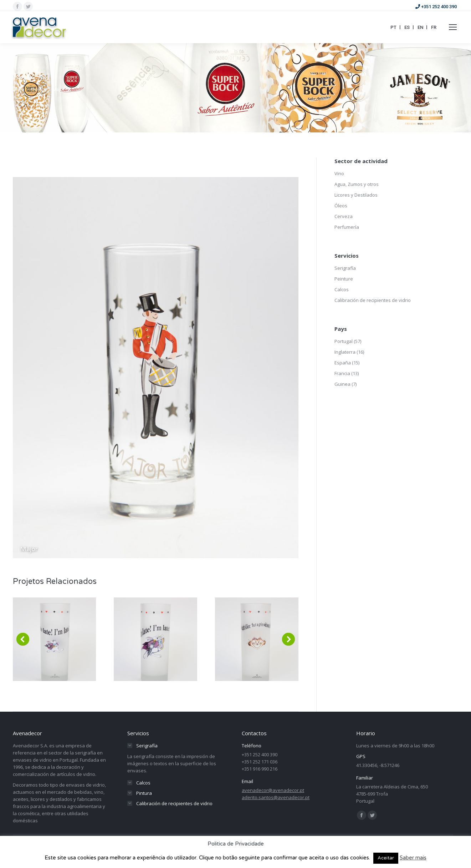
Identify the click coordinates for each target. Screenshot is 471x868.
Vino (339, 173)
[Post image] (55, 639)
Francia (342, 373)
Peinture (344, 279)
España (343, 363)
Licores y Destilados (356, 195)
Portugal (344, 341)
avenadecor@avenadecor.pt (273, 790)
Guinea (342, 384)
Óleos (341, 206)
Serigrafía (345, 268)
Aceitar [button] (386, 858)
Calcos (342, 289)
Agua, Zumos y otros (357, 184)
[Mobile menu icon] (453, 27)
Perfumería (347, 227)
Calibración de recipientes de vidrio (373, 300)
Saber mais (413, 858)
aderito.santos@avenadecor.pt (276, 797)
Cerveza (344, 216)
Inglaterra (345, 352)
